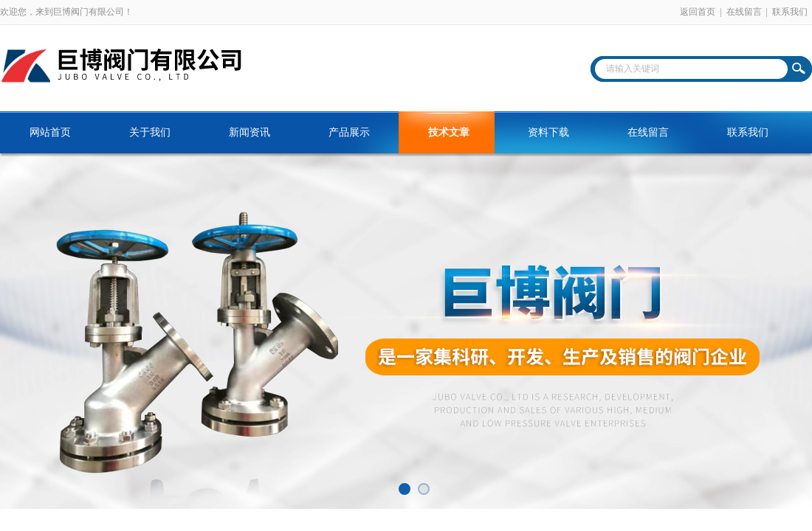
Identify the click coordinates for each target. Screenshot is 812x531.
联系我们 (790, 12)
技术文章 (449, 132)
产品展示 (349, 132)
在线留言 (744, 12)
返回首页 (698, 12)
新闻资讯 (250, 132)
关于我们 (150, 132)
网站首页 (50, 132)
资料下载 (548, 132)
